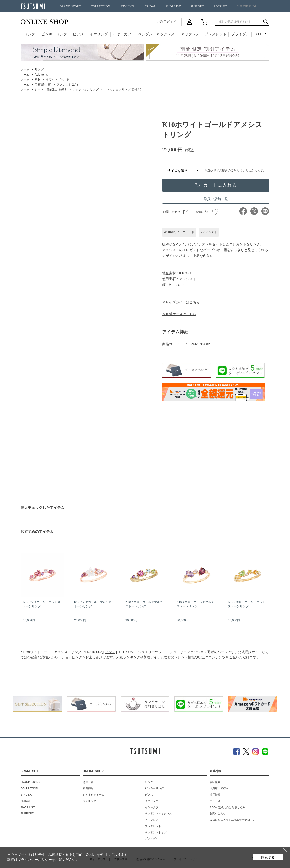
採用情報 (215, 795)
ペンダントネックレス (156, 34)
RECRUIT (220, 6)
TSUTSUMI (33, 6)
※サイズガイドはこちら (181, 302)
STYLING (127, 6)
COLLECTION (100, 6)
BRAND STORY (70, 6)
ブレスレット (216, 34)
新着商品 (88, 788)
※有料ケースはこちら (179, 314)
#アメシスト (209, 232)
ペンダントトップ (156, 832)
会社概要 (215, 782)
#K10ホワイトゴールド (179, 232)
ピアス (78, 34)
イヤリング (99, 34)
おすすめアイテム (93, 795)
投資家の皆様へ (219, 788)
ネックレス (190, 34)
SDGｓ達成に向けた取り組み (227, 807)
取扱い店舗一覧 (216, 199)
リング (30, 34)
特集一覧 (88, 782)
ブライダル (240, 34)
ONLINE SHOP (247, 6)
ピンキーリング (54, 34)
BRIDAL (150, 6)
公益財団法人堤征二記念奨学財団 (230, 820)
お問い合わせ (172, 212)
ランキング (89, 801)
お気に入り (207, 212)
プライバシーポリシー (35, 860)
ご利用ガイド (166, 22)
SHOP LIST (173, 6)
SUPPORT (197, 6)
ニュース (215, 801)
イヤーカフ (122, 34)
